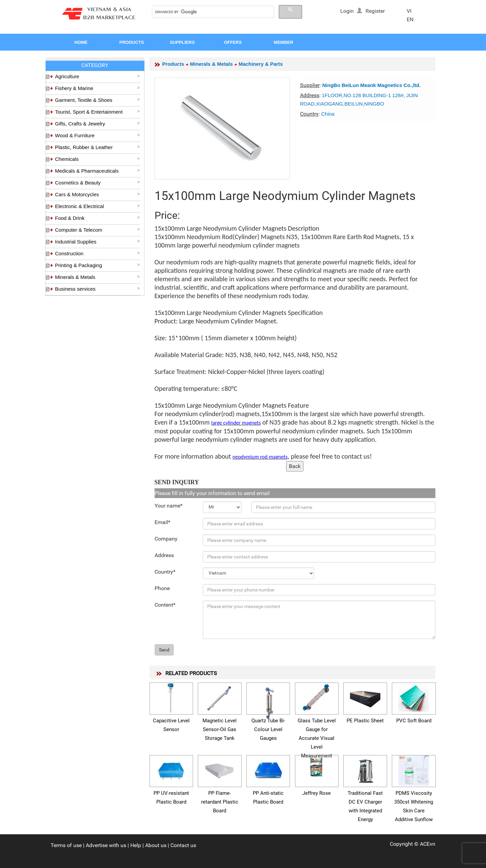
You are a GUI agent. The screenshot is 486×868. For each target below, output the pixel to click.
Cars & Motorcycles (98, 194)
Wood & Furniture (98, 135)
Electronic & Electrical (98, 206)
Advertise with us (106, 845)
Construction (98, 253)
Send (164, 650)
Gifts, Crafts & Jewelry (98, 124)
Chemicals (98, 159)
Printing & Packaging (98, 265)
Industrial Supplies (98, 242)
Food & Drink (98, 218)
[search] (212, 12)
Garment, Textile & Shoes (98, 100)
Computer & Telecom (98, 230)
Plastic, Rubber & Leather (98, 147)
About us (156, 845)
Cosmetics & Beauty (98, 183)
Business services (98, 289)
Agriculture (98, 76)
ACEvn (428, 844)
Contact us (183, 845)
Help (136, 845)
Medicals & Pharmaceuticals (98, 171)
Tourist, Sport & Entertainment (98, 112)
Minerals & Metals (98, 277)
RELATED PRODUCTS (191, 673)
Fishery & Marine (98, 88)
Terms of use (66, 845)
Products (173, 64)
